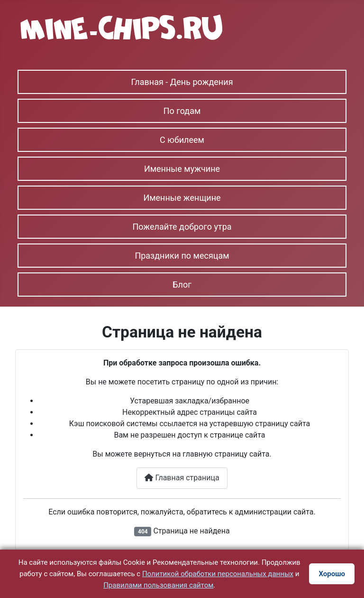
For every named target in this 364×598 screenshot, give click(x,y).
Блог (182, 285)
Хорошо (332, 574)
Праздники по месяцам (182, 256)
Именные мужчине (182, 169)
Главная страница (182, 478)
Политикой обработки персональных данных (218, 574)
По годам (182, 111)
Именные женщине (182, 198)
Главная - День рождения (182, 82)
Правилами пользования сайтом (158, 585)
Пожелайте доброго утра (182, 227)
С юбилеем (182, 140)
